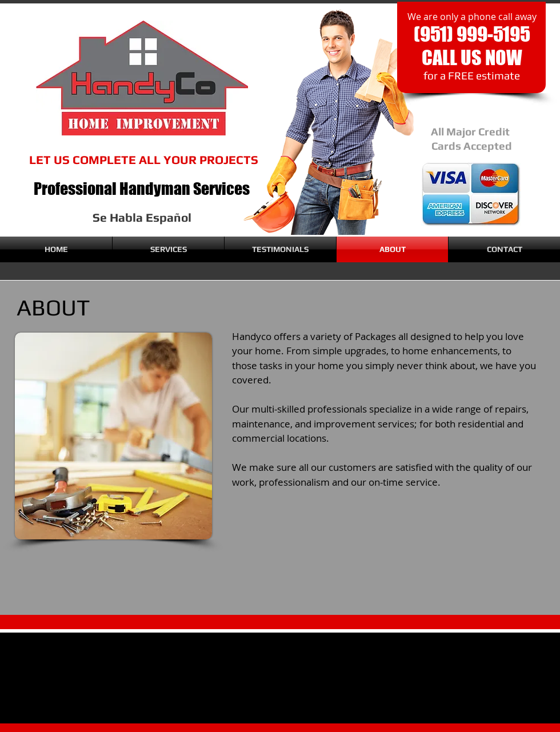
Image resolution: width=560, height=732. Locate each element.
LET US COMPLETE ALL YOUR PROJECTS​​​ (144, 160)
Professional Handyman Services (142, 189)
